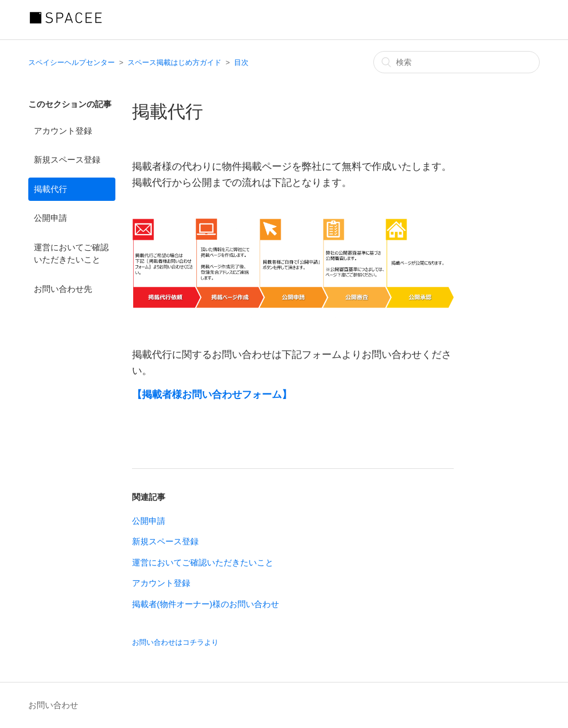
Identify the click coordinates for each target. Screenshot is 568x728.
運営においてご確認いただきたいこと (71, 254)
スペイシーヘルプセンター (72, 62)
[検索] (457, 62)
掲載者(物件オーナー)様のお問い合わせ (206, 604)
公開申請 (50, 218)
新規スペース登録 (67, 160)
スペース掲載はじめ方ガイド (174, 62)
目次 (241, 62)
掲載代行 (50, 189)
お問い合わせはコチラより (175, 642)
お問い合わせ (53, 705)
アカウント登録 (63, 131)
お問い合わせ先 (63, 289)
